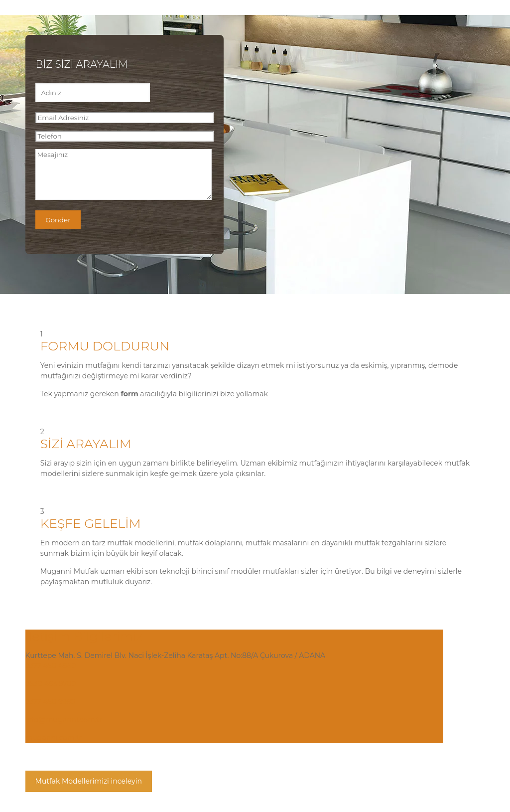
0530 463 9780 (51, 684)
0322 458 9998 (51, 702)
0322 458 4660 (51, 666)
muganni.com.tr (54, 738)
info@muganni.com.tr (64, 720)
